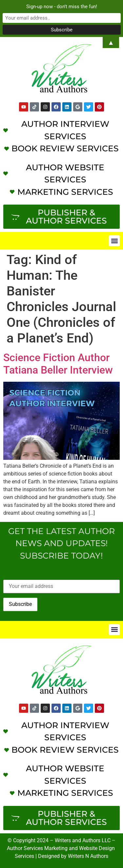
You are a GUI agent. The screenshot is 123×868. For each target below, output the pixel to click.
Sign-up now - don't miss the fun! (62, 7)
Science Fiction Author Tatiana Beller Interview (58, 364)
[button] (114, 241)
